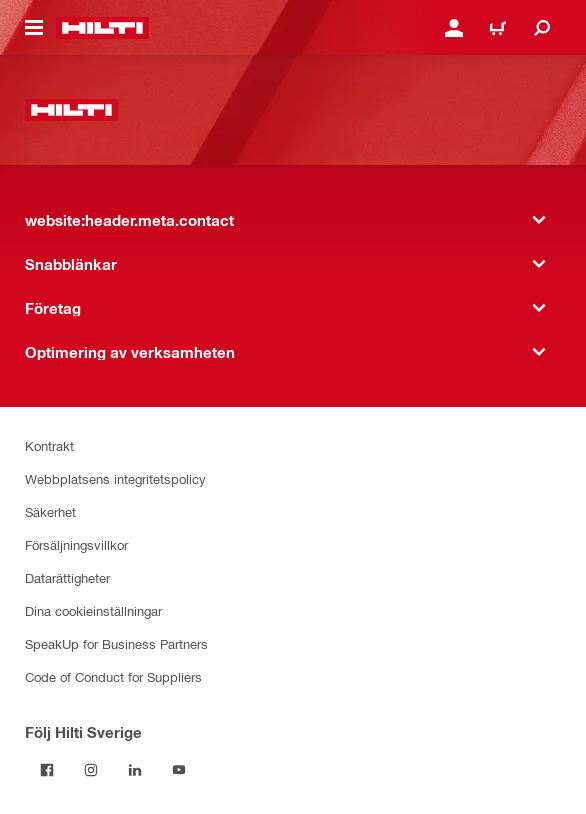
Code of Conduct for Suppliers (113, 676)
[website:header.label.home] (102, 28)
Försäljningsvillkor (76, 544)
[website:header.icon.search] (542, 28)
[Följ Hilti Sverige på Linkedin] (135, 770)
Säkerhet (50, 511)
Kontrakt (49, 445)
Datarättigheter (67, 577)
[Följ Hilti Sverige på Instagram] (91, 770)
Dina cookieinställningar (93, 610)
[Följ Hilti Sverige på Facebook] (47, 770)
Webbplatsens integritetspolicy (115, 478)
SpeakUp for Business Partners (116, 643)
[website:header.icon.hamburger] (34, 28)
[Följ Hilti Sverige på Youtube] (179, 770)
